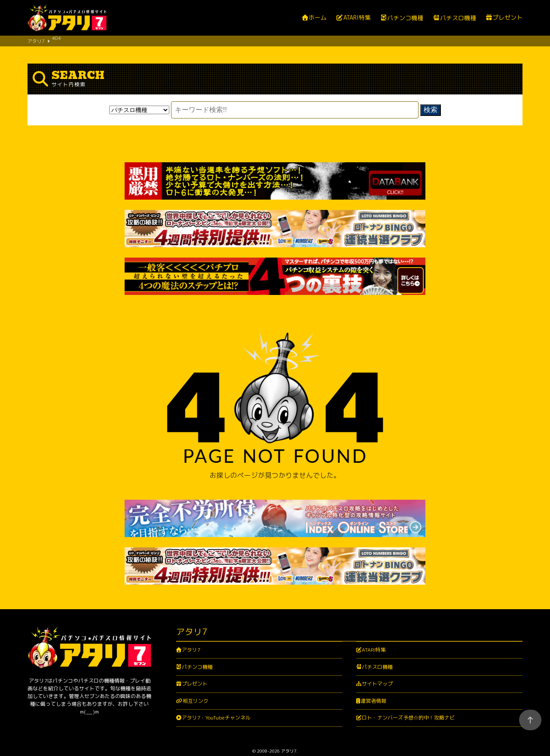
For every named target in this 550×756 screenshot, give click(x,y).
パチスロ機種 (458, 18)
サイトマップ (377, 661)
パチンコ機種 (405, 18)
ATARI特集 (357, 18)
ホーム (318, 18)
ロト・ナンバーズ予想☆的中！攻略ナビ (408, 695)
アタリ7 (191, 627)
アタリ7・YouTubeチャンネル (216, 695)
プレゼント (507, 18)
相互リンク (196, 678)
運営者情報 (373, 678)
